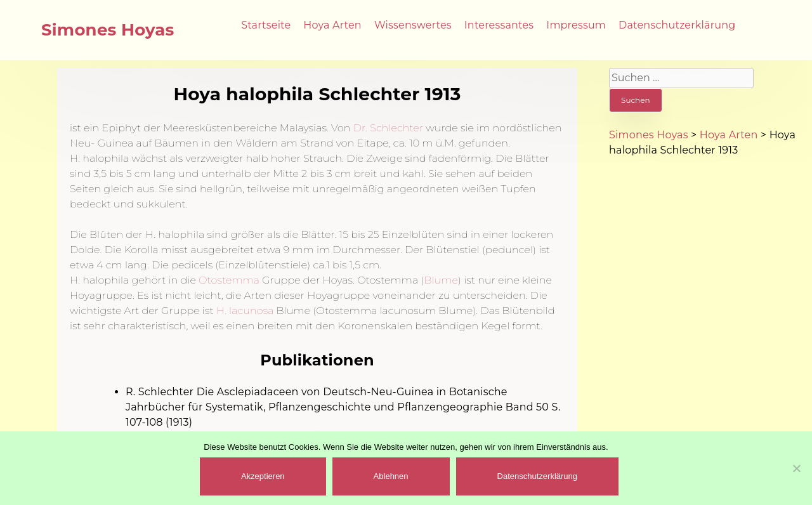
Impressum (576, 25)
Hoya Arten (332, 25)
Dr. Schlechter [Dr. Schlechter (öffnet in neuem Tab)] (387, 128)
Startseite (266, 25)
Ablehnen (391, 476)
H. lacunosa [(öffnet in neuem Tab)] (245, 311)
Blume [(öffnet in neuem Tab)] (441, 280)
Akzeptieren (263, 476)
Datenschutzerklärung (677, 25)
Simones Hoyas (108, 30)
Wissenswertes (413, 25)
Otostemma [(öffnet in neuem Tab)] (229, 280)
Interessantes (499, 25)
